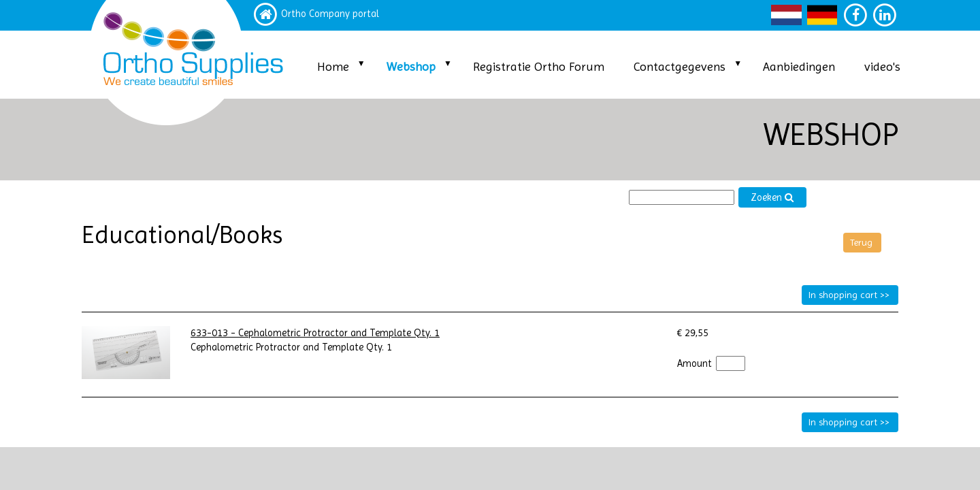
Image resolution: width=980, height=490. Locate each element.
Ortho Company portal (330, 14)
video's (882, 66)
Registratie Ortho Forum (539, 66)
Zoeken (772, 198)
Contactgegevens (680, 66)
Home (333, 66)
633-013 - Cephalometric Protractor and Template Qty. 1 (315, 333)
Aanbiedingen (799, 66)
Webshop (411, 66)
